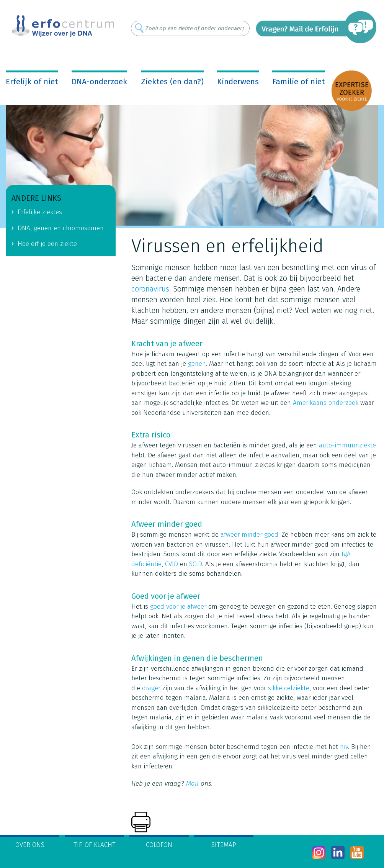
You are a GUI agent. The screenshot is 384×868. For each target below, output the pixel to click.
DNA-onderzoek (99, 82)
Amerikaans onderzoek (326, 403)
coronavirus (150, 289)
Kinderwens (238, 82)
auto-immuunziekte (347, 445)
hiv (344, 747)
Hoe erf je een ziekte (47, 244)
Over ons (30, 845)
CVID (172, 564)
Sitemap (224, 845)
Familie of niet (299, 82)
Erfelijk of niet (32, 82)
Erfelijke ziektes (40, 212)
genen (197, 364)
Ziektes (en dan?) (172, 82)
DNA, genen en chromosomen (61, 228)
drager (151, 688)
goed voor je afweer (178, 607)
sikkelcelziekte (289, 688)
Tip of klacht (95, 845)
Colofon (159, 845)
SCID (196, 564)
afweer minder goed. (250, 535)
